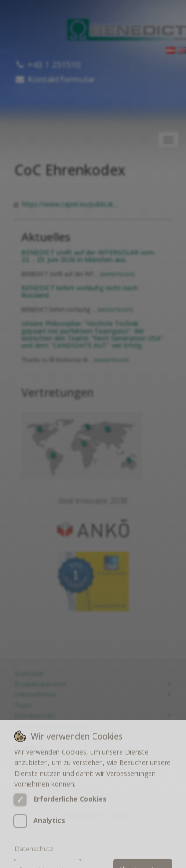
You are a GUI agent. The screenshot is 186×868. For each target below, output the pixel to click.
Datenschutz (34, 857)
